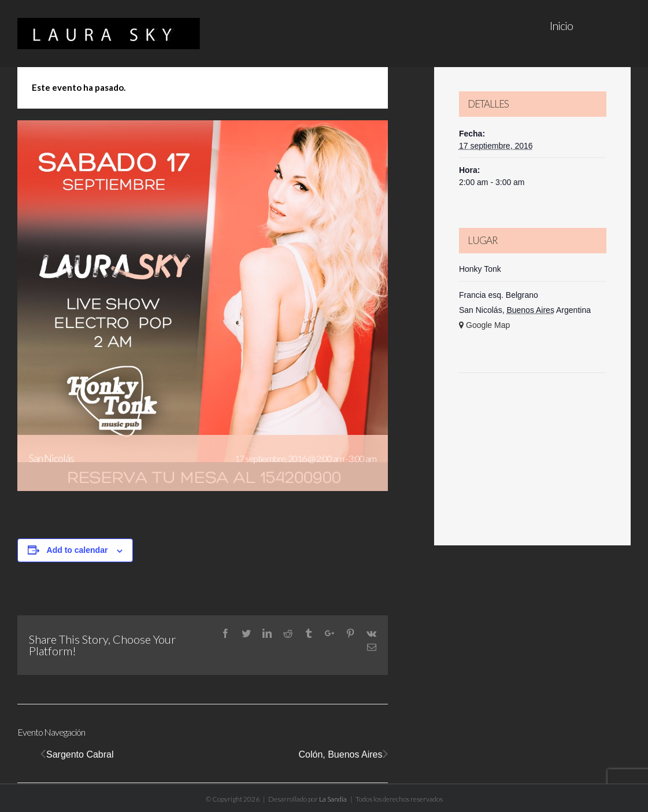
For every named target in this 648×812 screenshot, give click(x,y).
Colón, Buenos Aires (340, 754)
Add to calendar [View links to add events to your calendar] (77, 550)
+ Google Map (484, 325)
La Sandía (333, 799)
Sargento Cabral (80, 754)
